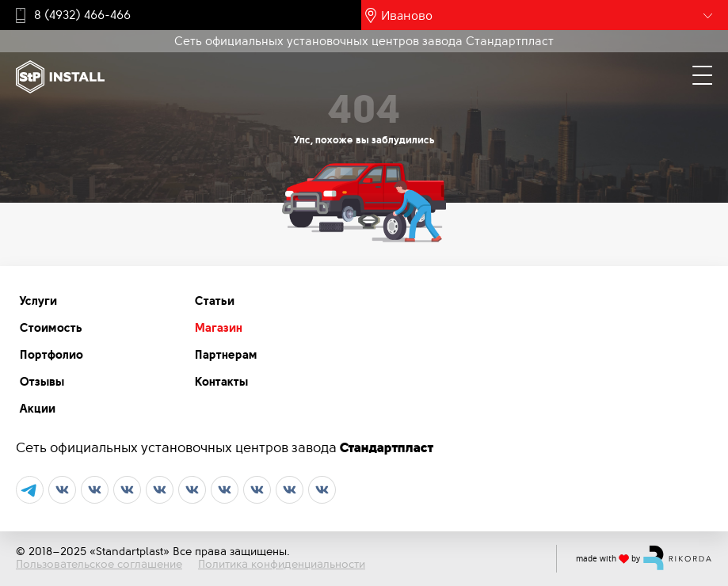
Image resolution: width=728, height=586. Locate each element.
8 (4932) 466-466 (82, 15)
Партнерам (226, 355)
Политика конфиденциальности (282, 564)
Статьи (215, 301)
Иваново (407, 15)
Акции (38, 409)
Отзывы (42, 382)
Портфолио (51, 355)
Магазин (219, 328)
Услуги (38, 301)
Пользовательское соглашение (99, 564)
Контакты (221, 382)
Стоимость (51, 328)
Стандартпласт (387, 447)
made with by (644, 557)
